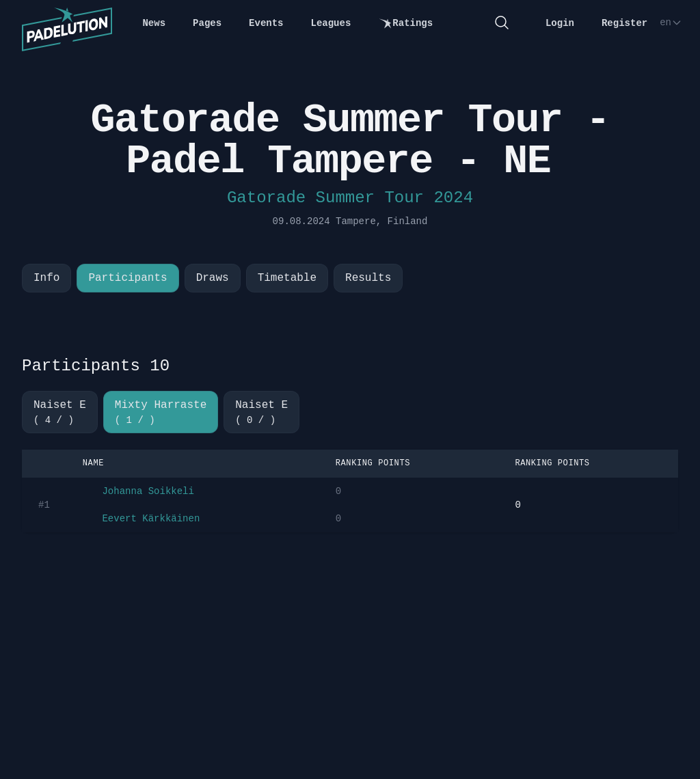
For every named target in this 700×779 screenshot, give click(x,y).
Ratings (405, 24)
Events (266, 23)
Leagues (331, 23)
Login (560, 23)
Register (624, 23)
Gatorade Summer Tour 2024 (350, 198)
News (154, 23)
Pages (207, 23)
